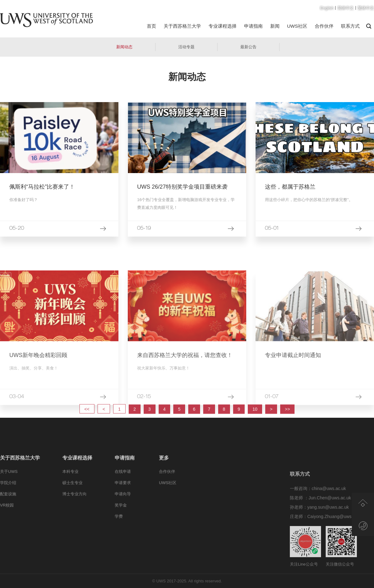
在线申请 (123, 494)
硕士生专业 (72, 505)
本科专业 (70, 494)
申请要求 (123, 505)
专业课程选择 (223, 26)
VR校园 (7, 528)
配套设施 (8, 517)
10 (255, 419)
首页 (151, 26)
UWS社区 (297, 26)
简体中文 (346, 8)
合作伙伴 (324, 26)
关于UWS (9, 494)
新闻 (275, 26)
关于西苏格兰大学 (182, 26)
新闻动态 (124, 47)
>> (287, 419)
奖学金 (121, 528)
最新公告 (248, 47)
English (327, 8)
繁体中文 (366, 8)
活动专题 (186, 47)
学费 (119, 539)
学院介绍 (8, 505)
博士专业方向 (74, 517)
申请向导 (123, 517)
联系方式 (350, 26)
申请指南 (253, 26)
